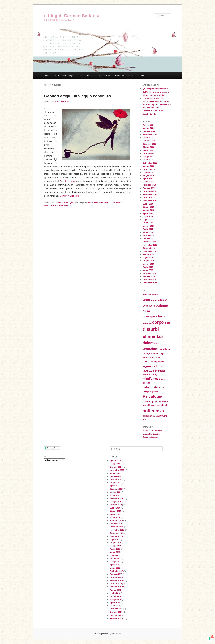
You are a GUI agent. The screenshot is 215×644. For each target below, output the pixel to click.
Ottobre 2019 (149, 169)
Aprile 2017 (148, 229)
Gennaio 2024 (149, 131)
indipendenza (50, 205)
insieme (60, 205)
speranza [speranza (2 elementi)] (147, 416)
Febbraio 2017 (149, 235)
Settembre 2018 (150, 201)
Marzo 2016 (148, 270)
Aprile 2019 (148, 179)
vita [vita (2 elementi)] (145, 419)
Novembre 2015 (150, 283)
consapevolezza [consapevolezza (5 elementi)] (154, 316)
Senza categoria (150, 437)
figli (113, 203)
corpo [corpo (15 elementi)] (158, 322)
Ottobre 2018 (149, 198)
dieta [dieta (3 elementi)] (167, 323)
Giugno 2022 (149, 147)
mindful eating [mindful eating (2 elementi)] (150, 375)
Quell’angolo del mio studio (155, 89)
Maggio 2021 (149, 156)
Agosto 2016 (148, 254)
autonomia (98, 203)
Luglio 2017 (148, 220)
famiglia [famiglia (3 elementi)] (147, 353)
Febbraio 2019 (149, 185)
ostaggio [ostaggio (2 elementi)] (147, 391)
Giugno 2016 (149, 261)
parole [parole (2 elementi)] (155, 391)
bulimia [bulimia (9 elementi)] (162, 305)
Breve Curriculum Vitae (125, 76)
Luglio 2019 (148, 172)
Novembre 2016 (150, 245)
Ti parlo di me (105, 76)
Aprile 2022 (148, 150)
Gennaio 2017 (149, 239)
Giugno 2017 (149, 223)
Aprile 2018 (148, 213)
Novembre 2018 (150, 194)
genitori (119, 203)
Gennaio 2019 (149, 188)
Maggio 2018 (149, 210)
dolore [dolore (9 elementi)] (148, 343)
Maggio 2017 (149, 226)
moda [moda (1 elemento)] (163, 379)
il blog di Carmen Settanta (72, 16)
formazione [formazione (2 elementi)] (148, 357)
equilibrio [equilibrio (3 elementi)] (164, 349)
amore (90, 203)
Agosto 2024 (148, 125)
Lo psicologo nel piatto (153, 95)
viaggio (67, 205)
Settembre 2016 (150, 251)
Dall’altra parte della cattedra (156, 92)
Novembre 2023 (150, 134)
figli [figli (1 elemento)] (163, 354)
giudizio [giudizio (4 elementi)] (148, 361)
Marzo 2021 (148, 160)
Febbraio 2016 (149, 273)
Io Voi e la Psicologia (64, 203)
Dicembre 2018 (150, 191)
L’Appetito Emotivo (86, 76)
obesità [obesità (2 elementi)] (146, 383)
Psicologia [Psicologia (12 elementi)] (152, 396)
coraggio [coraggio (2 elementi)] (147, 323)
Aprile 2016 (148, 267)
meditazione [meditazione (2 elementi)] (161, 371)
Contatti (143, 76)
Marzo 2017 (148, 232)
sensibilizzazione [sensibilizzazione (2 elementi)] (151, 405)
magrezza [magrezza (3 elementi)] (148, 371)
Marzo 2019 (148, 182)
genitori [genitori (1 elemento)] (157, 357)
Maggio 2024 (149, 128)
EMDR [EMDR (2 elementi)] (157, 343)
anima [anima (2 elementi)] (155, 295)
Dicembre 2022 (150, 144)
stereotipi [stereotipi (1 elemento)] (156, 416)
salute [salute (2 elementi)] (158, 402)
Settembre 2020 (150, 163)
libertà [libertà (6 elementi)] (161, 366)
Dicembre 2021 (150, 153)
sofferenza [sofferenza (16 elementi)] (153, 411)
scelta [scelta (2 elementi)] (165, 402)
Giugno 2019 (149, 175)
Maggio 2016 (149, 264)
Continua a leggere (70, 196)
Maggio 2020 (149, 166)
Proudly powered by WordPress (107, 634)
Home (48, 76)
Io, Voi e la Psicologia (64, 76)
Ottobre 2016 (149, 248)
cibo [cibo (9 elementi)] (146, 311)
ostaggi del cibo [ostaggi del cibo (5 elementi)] (154, 387)
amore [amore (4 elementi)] (147, 294)
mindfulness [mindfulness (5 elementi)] (151, 379)
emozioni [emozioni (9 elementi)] (150, 349)
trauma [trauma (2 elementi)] (164, 416)
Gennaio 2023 (149, 141)
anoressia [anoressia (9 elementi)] (151, 299)
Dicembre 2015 (150, 280)
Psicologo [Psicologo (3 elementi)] (149, 402)
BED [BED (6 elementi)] (163, 300)
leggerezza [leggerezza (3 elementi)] (149, 366)
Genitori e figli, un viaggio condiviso (78, 96)
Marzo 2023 (148, 138)
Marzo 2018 (148, 217)
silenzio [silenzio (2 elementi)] (164, 405)
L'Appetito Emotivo (152, 434)
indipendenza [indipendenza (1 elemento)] (159, 362)
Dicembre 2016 (150, 242)
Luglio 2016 (148, 257)
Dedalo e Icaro (67, 181)
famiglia (107, 203)
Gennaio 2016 (149, 276)
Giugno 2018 (149, 207)
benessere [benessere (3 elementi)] (149, 306)
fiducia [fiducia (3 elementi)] (157, 353)
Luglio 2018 (148, 204)
